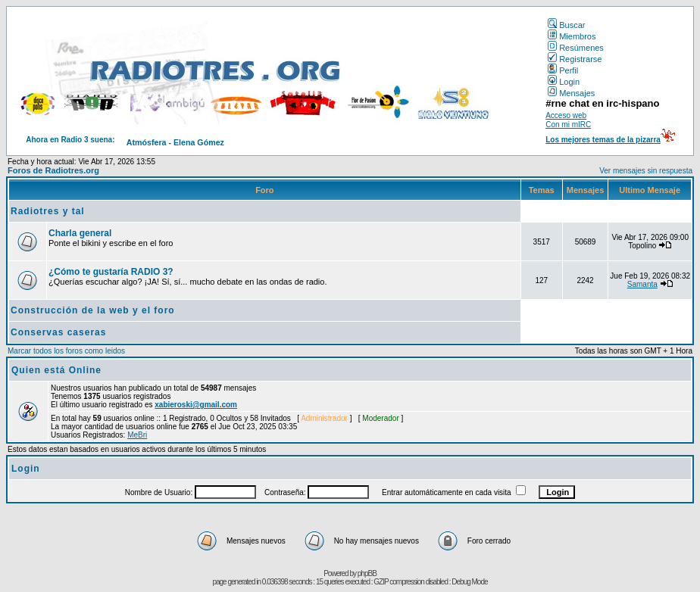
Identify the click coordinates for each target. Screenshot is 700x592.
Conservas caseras (58, 332)
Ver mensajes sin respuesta (646, 171)
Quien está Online (56, 370)
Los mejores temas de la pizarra (603, 140)
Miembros (572, 36)
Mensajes (571, 93)
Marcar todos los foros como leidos (66, 351)
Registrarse (575, 59)
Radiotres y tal (48, 211)
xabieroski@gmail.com (196, 405)
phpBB (367, 573)
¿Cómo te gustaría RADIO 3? (111, 272)
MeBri (137, 435)
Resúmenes (576, 48)
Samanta (642, 284)
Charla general (80, 233)
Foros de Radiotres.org (53, 170)
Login (564, 82)
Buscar (566, 25)
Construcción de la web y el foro (93, 310)
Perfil (563, 70)
